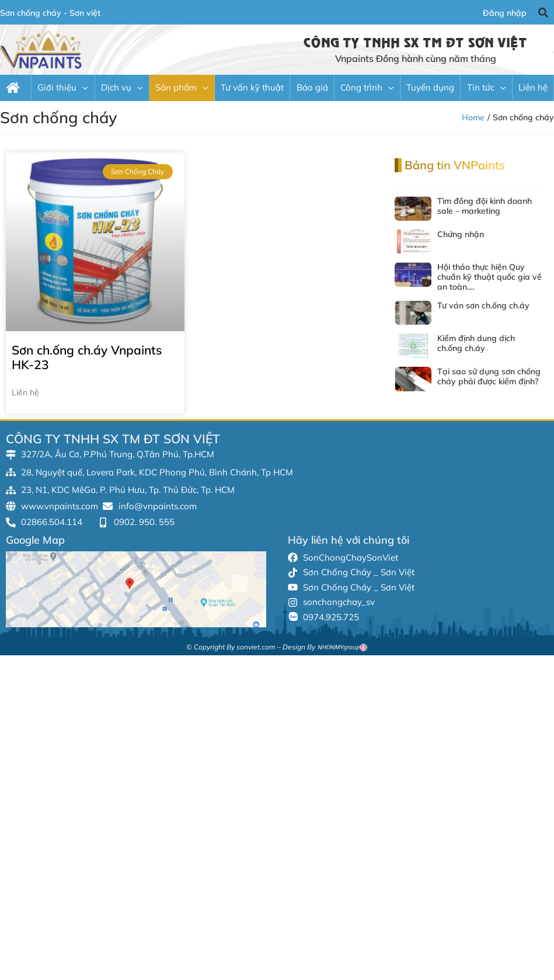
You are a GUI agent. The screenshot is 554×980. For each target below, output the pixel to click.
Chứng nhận (461, 234)
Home (473, 117)
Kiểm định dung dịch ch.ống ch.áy (476, 343)
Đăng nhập (505, 13)
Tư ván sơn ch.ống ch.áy (483, 305)
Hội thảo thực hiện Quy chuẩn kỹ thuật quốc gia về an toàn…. (489, 277)
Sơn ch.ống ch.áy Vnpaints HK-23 (87, 357)
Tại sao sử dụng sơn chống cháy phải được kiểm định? (489, 376)
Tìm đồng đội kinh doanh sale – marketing (485, 206)
